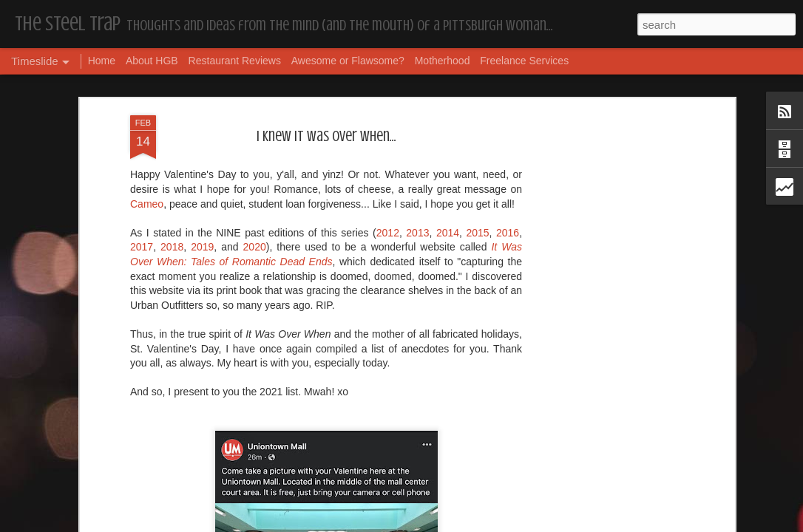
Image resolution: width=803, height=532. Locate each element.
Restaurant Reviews (235, 61)
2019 (202, 129)
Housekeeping (360, 499)
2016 (508, 114)
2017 (142, 129)
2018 (172, 129)
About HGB (152, 61)
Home (102, 61)
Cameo (147, 85)
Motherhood (443, 61)
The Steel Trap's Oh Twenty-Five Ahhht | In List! (636, 478)
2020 (255, 129)
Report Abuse (491, 524)
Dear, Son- (113, 487)
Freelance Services (524, 61)
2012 (388, 114)
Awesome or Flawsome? (348, 61)
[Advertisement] (603, 230)
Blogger (448, 524)
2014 (448, 114)
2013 (417, 114)
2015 (477, 114)
